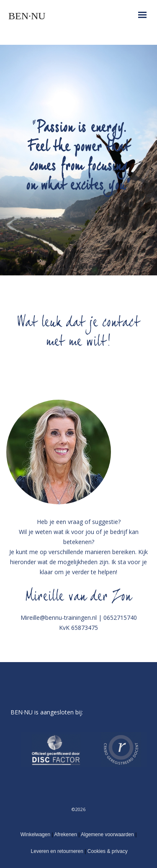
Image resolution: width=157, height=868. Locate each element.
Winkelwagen (35, 835)
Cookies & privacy (107, 851)
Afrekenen (66, 835)
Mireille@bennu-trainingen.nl (59, 618)
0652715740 (120, 618)
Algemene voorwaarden (108, 835)
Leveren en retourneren (57, 851)
